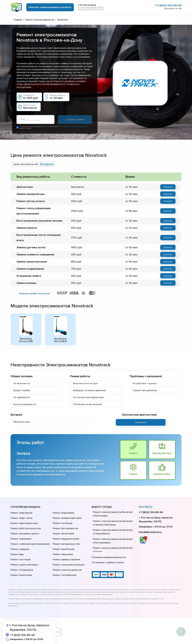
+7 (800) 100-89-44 (168, 5)
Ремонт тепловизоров (65, 575)
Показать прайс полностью (34, 293)
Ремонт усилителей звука (24, 565)
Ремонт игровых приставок (67, 518)
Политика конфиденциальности (109, 557)
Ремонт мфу (17, 554)
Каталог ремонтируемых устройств (51, 7)
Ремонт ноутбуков (63, 523)
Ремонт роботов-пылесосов (26, 528)
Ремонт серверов (20, 549)
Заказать (168, 187)
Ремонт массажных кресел (25, 534)
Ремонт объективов (63, 534)
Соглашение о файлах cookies (108, 562)
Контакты (146, 507)
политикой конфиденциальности (74, 127)
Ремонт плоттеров (21, 560)
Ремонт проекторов (21, 575)
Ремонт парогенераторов (24, 523)
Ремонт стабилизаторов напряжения (30, 544)
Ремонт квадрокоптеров (66, 539)
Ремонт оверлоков (63, 554)
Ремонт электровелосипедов (69, 565)
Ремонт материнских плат (67, 544)
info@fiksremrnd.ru (150, 532)
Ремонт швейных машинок (67, 560)
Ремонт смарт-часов (21, 518)
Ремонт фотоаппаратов (65, 528)
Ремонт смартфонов (21, 513)
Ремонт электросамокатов (67, 570)
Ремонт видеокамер (64, 513)
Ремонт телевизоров (22, 570)
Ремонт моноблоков (64, 549)
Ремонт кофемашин (21, 539)
